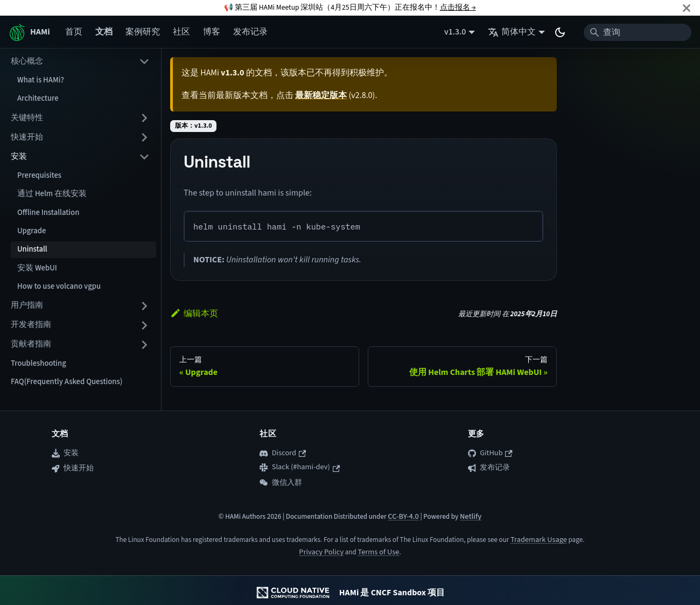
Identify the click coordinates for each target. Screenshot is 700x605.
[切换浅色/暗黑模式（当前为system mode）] (560, 32)
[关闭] (687, 8)
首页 (74, 32)
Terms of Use (378, 552)
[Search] (638, 32)
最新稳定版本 (321, 95)
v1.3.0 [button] (455, 32)
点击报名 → (458, 7)
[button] (80, 61)
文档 (104, 32)
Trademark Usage (539, 540)
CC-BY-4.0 (403, 516)
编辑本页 (194, 314)
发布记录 (250, 32)
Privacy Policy (321, 552)
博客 (212, 32)
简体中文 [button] (512, 32)
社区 (181, 32)
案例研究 (143, 32)
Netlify (471, 516)
